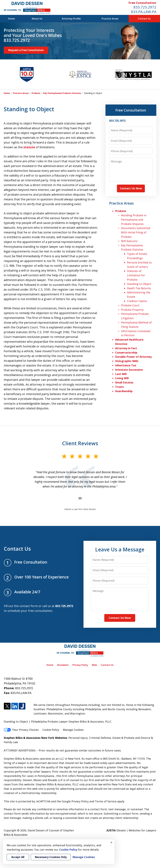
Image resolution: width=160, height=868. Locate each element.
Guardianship (124, 391)
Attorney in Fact (126, 348)
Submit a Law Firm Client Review (80, 509)
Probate (36, 93)
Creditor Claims (137, 301)
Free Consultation (142, 3)
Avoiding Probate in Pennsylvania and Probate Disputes (134, 220)
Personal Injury (78, 738)
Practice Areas (110, 19)
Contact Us (144, 19)
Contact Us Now (131, 188)
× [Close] (111, 842)
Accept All (18, 857)
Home (11, 19)
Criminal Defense (100, 738)
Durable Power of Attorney (133, 357)
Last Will (121, 374)
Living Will (122, 378)
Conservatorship (126, 352)
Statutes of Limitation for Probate (136, 275)
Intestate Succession (129, 370)
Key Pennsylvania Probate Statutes (62, 93)
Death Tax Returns (139, 288)
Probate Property (132, 310)
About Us (37, 19)
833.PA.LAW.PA (144, 12)
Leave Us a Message (120, 549)
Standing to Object (139, 284)
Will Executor (129, 241)
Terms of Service (106, 801)
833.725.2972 (145, 7)
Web (94, 665)
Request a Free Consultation (26, 50)
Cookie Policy (51, 730)
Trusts (119, 387)
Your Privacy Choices (21, 730)
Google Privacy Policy (75, 801)
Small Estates (124, 382)
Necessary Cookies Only (51, 857)
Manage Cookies (73, 730)
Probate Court (130, 305)
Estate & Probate (123, 738)
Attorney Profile (71, 19)
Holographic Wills (127, 361)
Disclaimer (63, 665)
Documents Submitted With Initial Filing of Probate (136, 232)
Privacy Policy (80, 665)
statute (29, 147)
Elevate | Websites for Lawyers (131, 830)
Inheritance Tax (126, 365)
